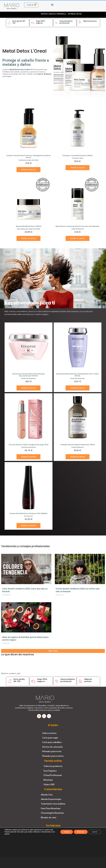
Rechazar (80, 832)
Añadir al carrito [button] (28, 170)
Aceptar (66, 832)
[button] (52, 5)
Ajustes (95, 832)
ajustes (10, 834)
